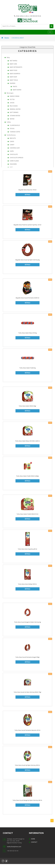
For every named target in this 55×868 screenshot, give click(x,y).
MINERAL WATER (14, 113)
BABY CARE (12, 68)
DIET (10, 171)
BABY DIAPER (16, 94)
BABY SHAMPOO (14, 78)
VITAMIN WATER (14, 120)
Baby (7, 61)
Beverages (9, 97)
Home (5, 42)
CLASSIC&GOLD (14, 129)
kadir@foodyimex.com (14, 851)
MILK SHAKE (13, 110)
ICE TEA (11, 103)
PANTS (14, 90)
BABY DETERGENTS (15, 71)
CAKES (11, 145)
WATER (11, 123)
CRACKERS (12, 168)
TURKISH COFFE (14, 136)
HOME (33, 843)
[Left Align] (3, 30)
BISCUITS (12, 142)
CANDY (11, 149)
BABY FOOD (12, 74)
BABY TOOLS (13, 84)
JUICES (11, 107)
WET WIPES (12, 65)
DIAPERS (11, 87)
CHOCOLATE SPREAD (15, 162)
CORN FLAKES (13, 165)
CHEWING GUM (14, 152)
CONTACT (34, 846)
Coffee (8, 126)
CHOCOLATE (13, 158)
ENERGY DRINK (13, 100)
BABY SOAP (12, 81)
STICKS (11, 132)
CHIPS (11, 155)
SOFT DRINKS (13, 116)
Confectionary (10, 139)
